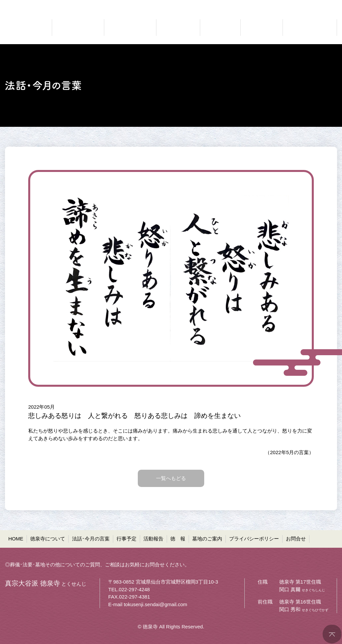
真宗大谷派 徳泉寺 (25, 28)
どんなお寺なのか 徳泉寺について (78, 28)
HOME (16, 539)
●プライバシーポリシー (281, 5)
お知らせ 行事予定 (178, 28)
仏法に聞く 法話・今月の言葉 (130, 28)
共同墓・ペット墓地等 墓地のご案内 (309, 28)
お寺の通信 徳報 (262, 28)
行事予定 (127, 539)
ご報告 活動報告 (220, 28)
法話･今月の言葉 (91, 539)
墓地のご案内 (207, 539)
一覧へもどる (171, 478)
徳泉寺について (48, 539)
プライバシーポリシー (254, 539)
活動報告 (153, 539)
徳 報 (178, 539)
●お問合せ (326, 5)
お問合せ (296, 539)
